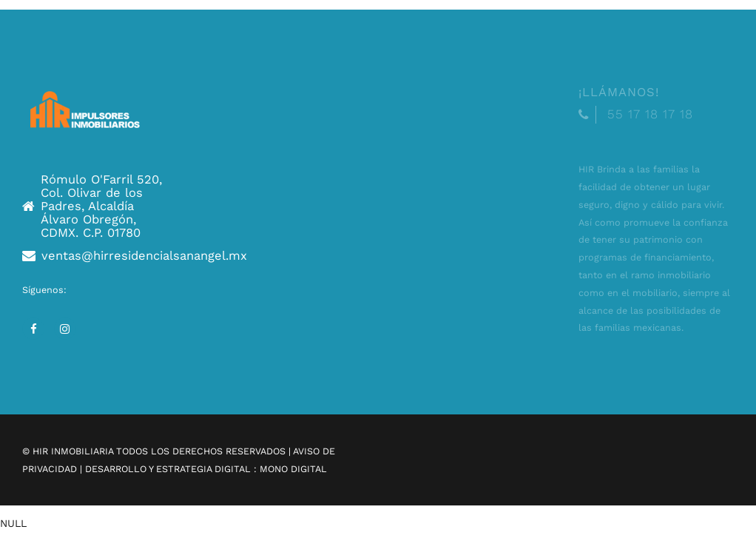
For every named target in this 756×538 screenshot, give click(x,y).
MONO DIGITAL (293, 469)
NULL (13, 523)
